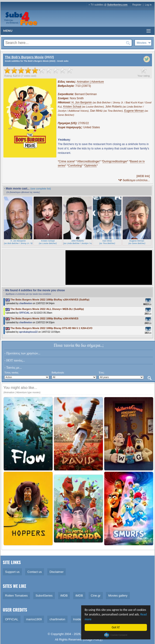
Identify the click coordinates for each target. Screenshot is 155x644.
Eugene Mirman (134, 111)
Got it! (116, 627)
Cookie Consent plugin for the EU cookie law (116, 635)
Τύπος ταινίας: (12, 373)
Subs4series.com (117, 5)
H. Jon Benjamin (82, 102)
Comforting (75, 166)
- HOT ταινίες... (15, 360)
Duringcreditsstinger (115, 161)
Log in (148, 5)
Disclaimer (57, 572)
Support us (12, 572)
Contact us (35, 572)
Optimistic (91, 166)
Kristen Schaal (72, 107)
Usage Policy (93, 640)
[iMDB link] (143, 176)
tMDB (79, 596)
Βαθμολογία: (58, 373)
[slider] (39, 70)
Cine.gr (96, 596)
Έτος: (102, 373)
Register (137, 5)
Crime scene (67, 161)
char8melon (26, 303)
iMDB (64, 596)
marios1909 (34, 619)
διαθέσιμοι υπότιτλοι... (134, 180)
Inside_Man (81, 619)
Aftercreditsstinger (88, 161)
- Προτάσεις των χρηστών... (22, 353)
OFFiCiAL (24, 313)
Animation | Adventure (90, 82)
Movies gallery (118, 596)
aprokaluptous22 (28, 332)
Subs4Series (44, 596)
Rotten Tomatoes (16, 596)
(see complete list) (40, 189)
